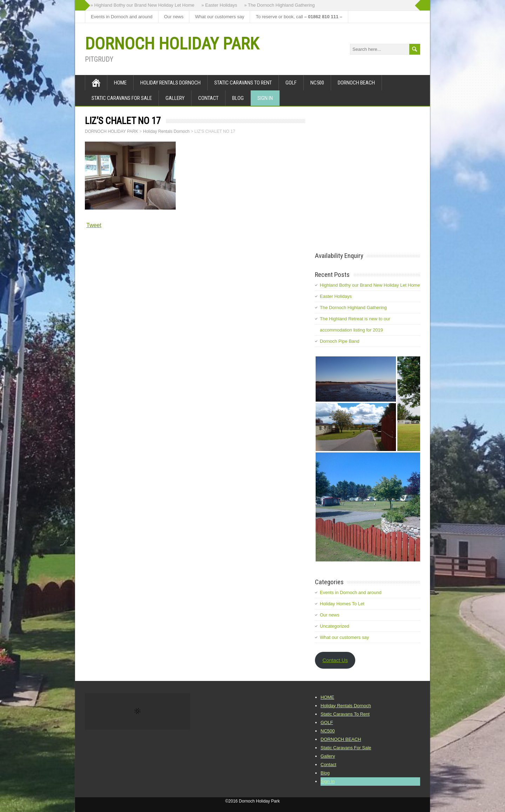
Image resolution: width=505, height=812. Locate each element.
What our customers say (220, 17)
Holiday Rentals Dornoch (170, 83)
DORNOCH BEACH (356, 83)
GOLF (291, 83)
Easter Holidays (336, 296)
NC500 (317, 83)
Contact (208, 98)
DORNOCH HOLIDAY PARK (172, 44)
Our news (174, 17)
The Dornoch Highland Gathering (353, 308)
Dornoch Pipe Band (340, 341)
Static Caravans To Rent (243, 83)
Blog (238, 98)
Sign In (265, 98)
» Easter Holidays (219, 5)
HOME (120, 83)
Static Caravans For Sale (122, 98)
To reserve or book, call (299, 17)
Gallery (175, 98)
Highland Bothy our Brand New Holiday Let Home (370, 285)
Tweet (94, 225)
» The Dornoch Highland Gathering (279, 5)
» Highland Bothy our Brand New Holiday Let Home (142, 5)
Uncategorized (335, 626)
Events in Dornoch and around (122, 17)
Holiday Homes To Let (342, 604)
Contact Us (335, 660)
